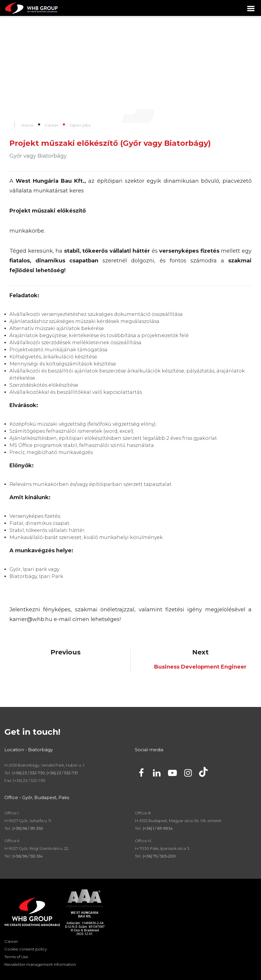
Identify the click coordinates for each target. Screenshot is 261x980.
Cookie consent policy (26, 949)
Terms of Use (16, 957)
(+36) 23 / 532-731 (62, 773)
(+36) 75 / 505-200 (159, 856)
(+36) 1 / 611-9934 (158, 828)
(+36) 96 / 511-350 (28, 828)
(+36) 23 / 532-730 (29, 773)
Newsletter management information (40, 964)
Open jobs (80, 125)
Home (27, 125)
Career (52, 125)
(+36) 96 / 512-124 (27, 856)
